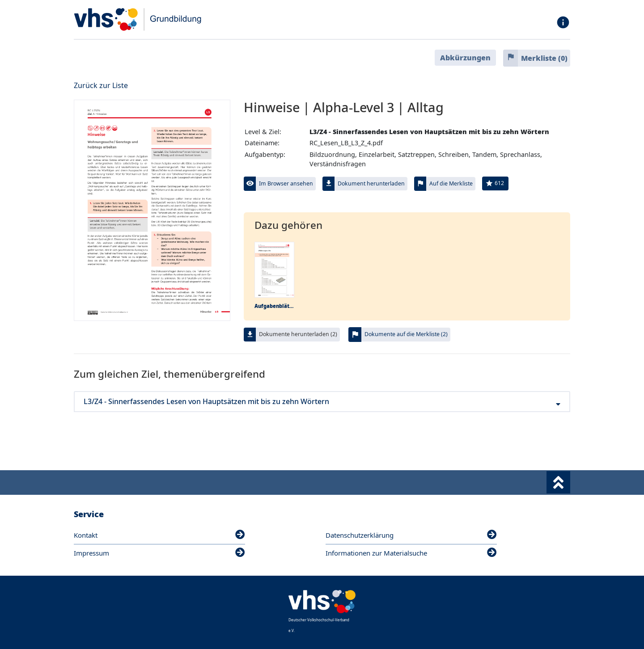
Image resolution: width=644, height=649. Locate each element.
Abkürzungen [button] (465, 58)
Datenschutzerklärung (411, 535)
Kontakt (159, 535)
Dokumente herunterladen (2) (298, 334)
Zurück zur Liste (101, 85)
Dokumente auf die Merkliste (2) (406, 334)
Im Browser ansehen (286, 183)
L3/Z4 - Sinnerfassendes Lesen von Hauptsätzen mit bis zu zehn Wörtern (322, 402)
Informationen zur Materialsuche (411, 553)
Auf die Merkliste (451, 183)
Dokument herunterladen (371, 183)
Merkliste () (544, 58)
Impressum (159, 553)
